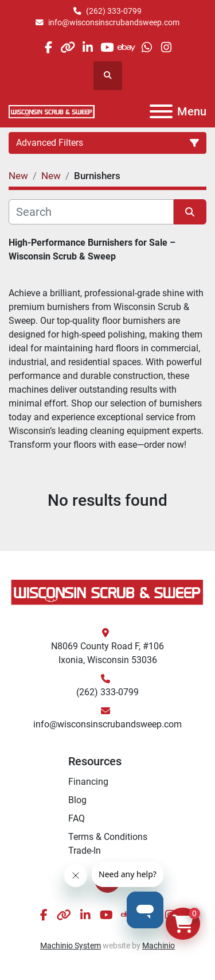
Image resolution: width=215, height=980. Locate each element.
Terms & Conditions (108, 837)
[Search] (91, 212)
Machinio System (71, 946)
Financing (88, 782)
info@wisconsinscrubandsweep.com (114, 22)
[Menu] (161, 111)
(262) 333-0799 (114, 11)
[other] (68, 47)
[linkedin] (87, 47)
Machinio (159, 946)
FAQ (77, 818)
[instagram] (166, 47)
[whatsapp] (146, 47)
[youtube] (107, 47)
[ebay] (127, 47)
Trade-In (85, 851)
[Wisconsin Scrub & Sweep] (107, 592)
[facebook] (48, 47)
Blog (77, 800)
